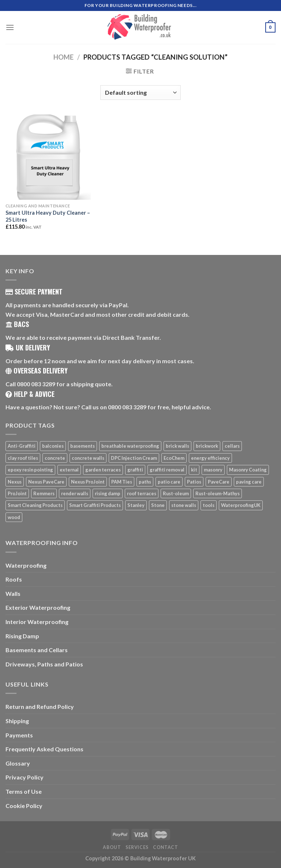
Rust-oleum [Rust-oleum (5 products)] (176, 493)
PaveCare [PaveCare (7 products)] (219, 482)
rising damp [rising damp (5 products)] (108, 493)
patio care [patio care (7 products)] (169, 482)
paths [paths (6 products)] (145, 482)
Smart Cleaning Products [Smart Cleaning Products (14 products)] (35, 505)
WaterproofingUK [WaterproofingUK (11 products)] (241, 505)
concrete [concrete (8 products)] (55, 458)
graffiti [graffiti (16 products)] (135, 470)
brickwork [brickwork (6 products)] (207, 446)
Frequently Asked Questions (44, 749)
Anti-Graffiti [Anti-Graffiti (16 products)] (22, 446)
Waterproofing (26, 565)
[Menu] (10, 27)
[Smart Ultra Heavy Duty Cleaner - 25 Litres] (48, 157)
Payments (19, 735)
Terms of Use (24, 791)
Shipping (17, 721)
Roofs (14, 579)
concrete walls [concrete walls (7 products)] (88, 458)
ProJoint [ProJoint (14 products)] (17, 493)
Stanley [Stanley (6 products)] (136, 505)
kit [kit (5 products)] (194, 470)
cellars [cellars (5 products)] (232, 446)
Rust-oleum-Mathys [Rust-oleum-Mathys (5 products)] (218, 493)
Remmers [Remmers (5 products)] (44, 493)
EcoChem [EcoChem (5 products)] (174, 458)
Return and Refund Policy (40, 707)
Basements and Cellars (37, 650)
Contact (165, 847)
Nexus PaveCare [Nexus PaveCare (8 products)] (46, 482)
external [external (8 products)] (69, 470)
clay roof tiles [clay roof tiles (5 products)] (23, 458)
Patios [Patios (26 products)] (194, 482)
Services (137, 847)
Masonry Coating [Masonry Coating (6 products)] (248, 470)
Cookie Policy (24, 806)
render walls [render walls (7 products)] (75, 493)
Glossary (18, 763)
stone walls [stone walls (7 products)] (184, 505)
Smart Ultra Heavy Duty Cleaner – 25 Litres (48, 216)
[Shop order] (140, 93)
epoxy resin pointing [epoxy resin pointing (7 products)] (30, 470)
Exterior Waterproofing (38, 607)
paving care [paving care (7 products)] (249, 482)
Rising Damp (22, 636)
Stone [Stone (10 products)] (158, 505)
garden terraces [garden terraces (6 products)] (103, 470)
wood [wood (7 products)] (14, 517)
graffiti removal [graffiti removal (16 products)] (167, 470)
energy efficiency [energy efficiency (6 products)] (210, 458)
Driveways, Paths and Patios (44, 664)
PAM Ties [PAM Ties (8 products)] (122, 482)
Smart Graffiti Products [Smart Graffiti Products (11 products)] (95, 505)
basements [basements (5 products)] (83, 446)
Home (63, 57)
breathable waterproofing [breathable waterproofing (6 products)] (130, 446)
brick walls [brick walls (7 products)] (177, 446)
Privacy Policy (25, 777)
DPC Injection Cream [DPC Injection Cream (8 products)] (134, 458)
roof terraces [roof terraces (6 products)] (142, 493)
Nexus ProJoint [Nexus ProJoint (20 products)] (88, 482)
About (112, 847)
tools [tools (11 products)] (209, 505)
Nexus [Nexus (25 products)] (15, 482)
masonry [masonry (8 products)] (213, 470)
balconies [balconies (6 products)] (53, 446)
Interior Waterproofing (37, 622)
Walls (13, 593)
